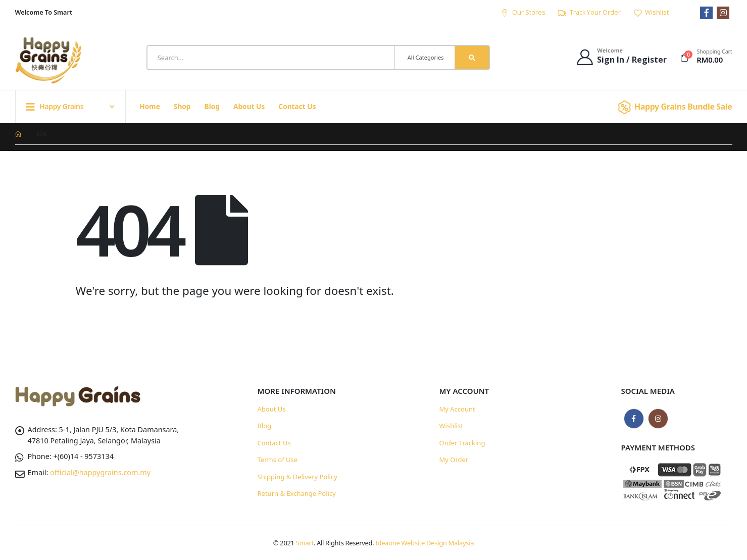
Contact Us (297, 106)
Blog (212, 106)
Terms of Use (278, 460)
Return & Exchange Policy (297, 493)
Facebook (634, 419)
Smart (305, 543)
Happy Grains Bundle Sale (674, 107)
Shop (182, 106)
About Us (249, 106)
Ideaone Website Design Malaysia (425, 543)
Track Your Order (589, 13)
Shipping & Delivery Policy (297, 477)
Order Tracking (462, 443)
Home (150, 106)
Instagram (658, 419)
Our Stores (523, 13)
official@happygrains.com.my (100, 472)
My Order (454, 460)
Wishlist (651, 13)
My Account (457, 409)
